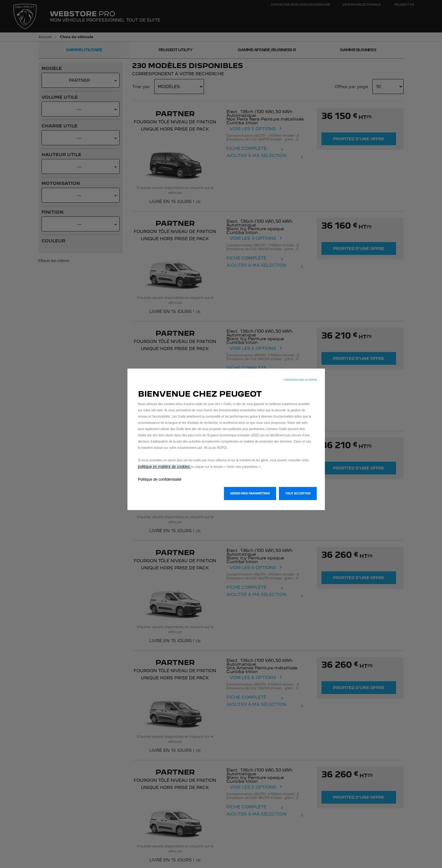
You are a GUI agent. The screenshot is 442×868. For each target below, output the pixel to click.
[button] (301, 380)
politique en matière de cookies (164, 467)
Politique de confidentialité (160, 479)
